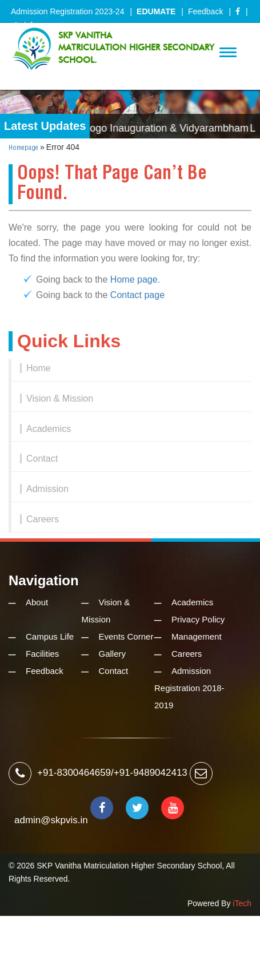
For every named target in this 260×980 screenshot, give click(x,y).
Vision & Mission (60, 398)
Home (39, 368)
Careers (43, 519)
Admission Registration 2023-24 (67, 11)
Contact (42, 459)
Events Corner (126, 636)
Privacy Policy (198, 619)
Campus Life (50, 636)
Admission (47, 489)
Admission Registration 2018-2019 (189, 688)
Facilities (42, 654)
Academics (49, 429)
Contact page (137, 295)
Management (197, 636)
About (37, 602)
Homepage (23, 148)
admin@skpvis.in (51, 820)
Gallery (113, 654)
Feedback (205, 11)
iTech (242, 903)
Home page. (135, 279)
